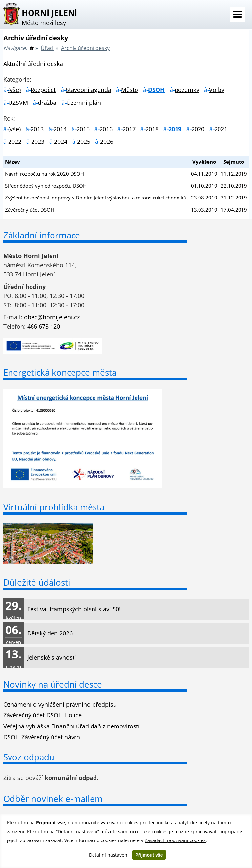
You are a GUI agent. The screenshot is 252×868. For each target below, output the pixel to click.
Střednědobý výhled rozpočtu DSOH (46, 186)
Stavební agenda (88, 90)
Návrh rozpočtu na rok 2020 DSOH (44, 174)
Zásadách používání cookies (175, 840)
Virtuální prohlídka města (54, 507)
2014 (60, 129)
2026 (107, 142)
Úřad (48, 48)
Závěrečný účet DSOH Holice (42, 715)
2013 (37, 129)
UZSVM (18, 103)
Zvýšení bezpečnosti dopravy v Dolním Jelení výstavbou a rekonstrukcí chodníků (96, 198)
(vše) (14, 90)
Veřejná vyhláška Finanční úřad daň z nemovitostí (72, 726)
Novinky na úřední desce (53, 684)
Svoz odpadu (29, 757)
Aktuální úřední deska (33, 64)
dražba (47, 103)
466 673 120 (44, 326)
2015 (83, 129)
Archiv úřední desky (85, 48)
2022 (15, 142)
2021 (221, 129)
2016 (106, 129)
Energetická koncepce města (60, 372)
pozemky (187, 90)
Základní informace (42, 235)
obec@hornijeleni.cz (52, 317)
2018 (152, 129)
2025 (84, 142)
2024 (61, 142)
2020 (198, 129)
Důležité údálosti (37, 582)
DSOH (156, 90)
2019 (175, 129)
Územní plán (84, 103)
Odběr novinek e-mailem (53, 799)
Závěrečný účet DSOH (30, 210)
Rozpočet (43, 90)
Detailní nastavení (109, 855)
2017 (129, 129)
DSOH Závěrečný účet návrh (42, 737)
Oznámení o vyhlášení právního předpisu (60, 704)
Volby (217, 90)
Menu (238, 14)
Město (130, 90)
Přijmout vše (149, 855)
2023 (38, 142)
